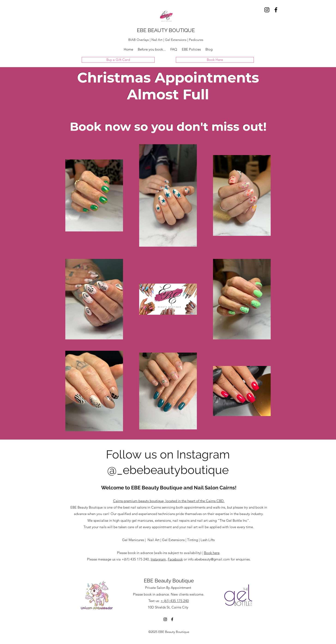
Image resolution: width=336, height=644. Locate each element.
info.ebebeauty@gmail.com (209, 559)
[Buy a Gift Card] (118, 60)
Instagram (158, 559)
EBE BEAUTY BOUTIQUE (166, 30)
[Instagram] (267, 10)
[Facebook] (276, 10)
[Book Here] (215, 60)
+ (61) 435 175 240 (175, 601)
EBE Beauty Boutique (169, 581)
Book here (212, 553)
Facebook (175, 559)
